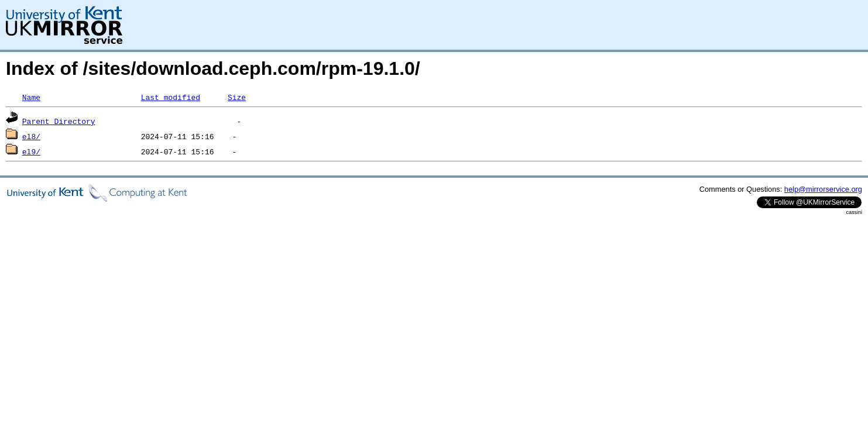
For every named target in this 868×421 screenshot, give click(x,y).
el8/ (31, 136)
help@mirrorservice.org (823, 189)
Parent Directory (59, 121)
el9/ (31, 151)
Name (31, 97)
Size (237, 97)
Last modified (171, 97)
